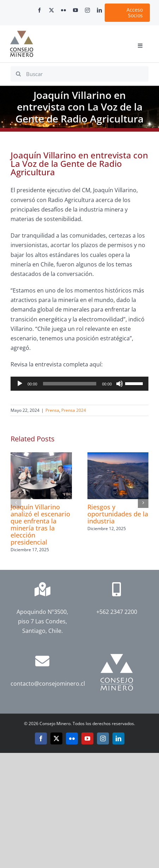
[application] (79, 384)
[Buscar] (79, 74)
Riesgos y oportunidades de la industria (118, 514)
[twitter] (51, 10)
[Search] (18, 74)
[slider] (70, 384)
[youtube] (75, 10)
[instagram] (87, 10)
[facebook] (39, 10)
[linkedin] (99, 10)
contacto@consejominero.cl (48, 684)
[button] (16, 503)
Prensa (52, 410)
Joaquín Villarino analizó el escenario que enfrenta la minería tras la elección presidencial (40, 524)
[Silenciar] (120, 384)
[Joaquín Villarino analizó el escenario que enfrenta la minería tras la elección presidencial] (41, 456)
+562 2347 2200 (117, 612)
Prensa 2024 (74, 410)
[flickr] (63, 10)
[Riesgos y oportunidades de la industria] (118, 456)
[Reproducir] (20, 384)
